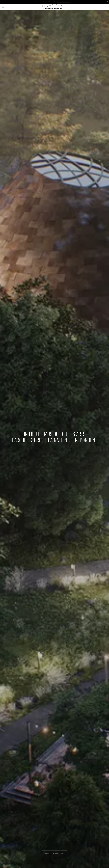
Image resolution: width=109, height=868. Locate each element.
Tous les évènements (55, 854)
